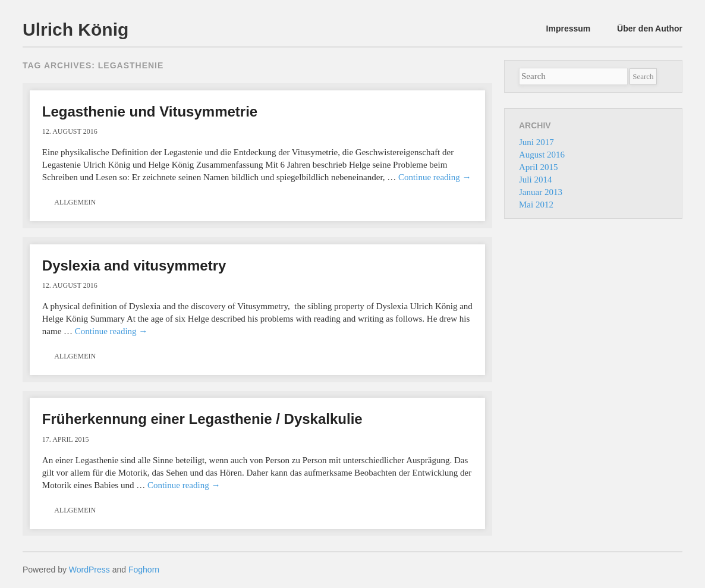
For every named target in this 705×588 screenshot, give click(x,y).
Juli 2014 (535, 180)
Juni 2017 (536, 142)
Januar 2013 (541, 192)
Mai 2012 (536, 205)
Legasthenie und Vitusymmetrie (150, 111)
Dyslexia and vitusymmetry (134, 265)
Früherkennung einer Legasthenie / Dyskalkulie (202, 419)
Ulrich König (75, 29)
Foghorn (144, 570)
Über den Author (650, 29)
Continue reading (435, 177)
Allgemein (75, 202)
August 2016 (542, 155)
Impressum (569, 29)
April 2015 (538, 167)
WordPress (89, 570)
